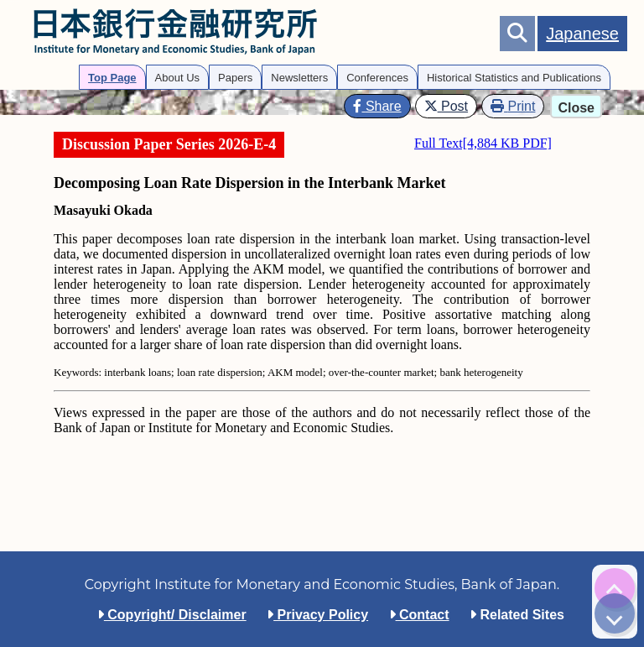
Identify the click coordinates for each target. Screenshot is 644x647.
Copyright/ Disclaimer (172, 615)
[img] (615, 588)
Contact (419, 615)
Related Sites (517, 615)
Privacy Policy (317, 615)
